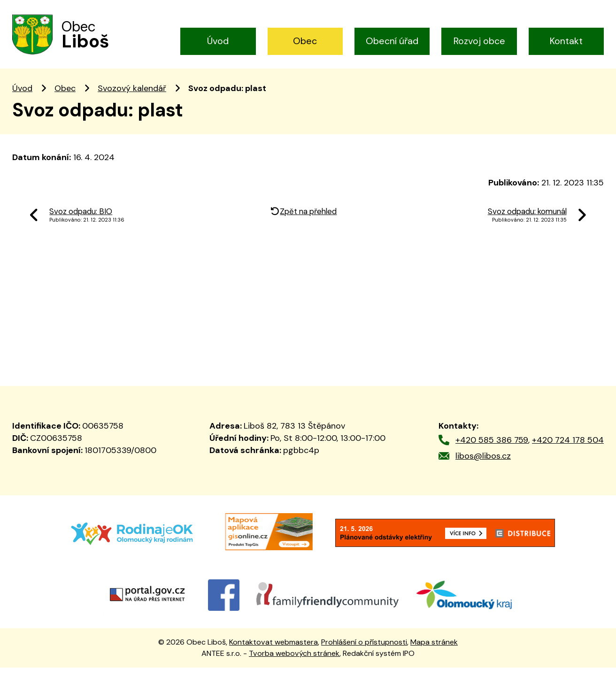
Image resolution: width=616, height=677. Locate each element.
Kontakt (566, 41)
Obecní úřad (392, 41)
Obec (305, 41)
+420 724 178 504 (568, 449)
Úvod (218, 41)
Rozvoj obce (479, 41)
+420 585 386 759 (492, 449)
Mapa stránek (434, 651)
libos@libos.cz (483, 465)
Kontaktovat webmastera (273, 651)
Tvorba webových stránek (294, 663)
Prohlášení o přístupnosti (364, 651)
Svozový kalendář (132, 98)
